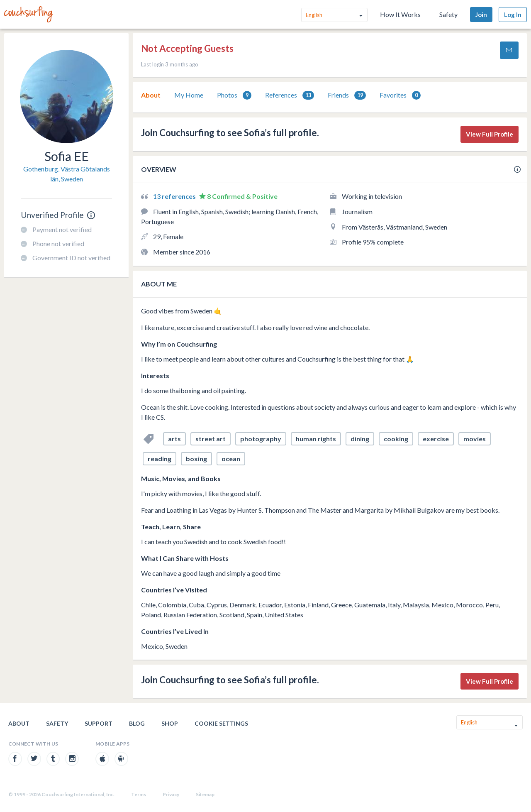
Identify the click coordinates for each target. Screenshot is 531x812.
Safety (448, 14)
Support (99, 723)
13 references (175, 196)
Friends (347, 95)
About (151, 95)
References (290, 95)
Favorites (400, 95)
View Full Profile (490, 134)
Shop (170, 723)
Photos (234, 95)
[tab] (151, 95)
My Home (189, 95)
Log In (513, 15)
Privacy (171, 794)
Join (481, 15)
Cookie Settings (221, 723)
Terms (139, 794)
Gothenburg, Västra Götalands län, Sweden (67, 174)
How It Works (400, 14)
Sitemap (205, 794)
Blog (137, 723)
